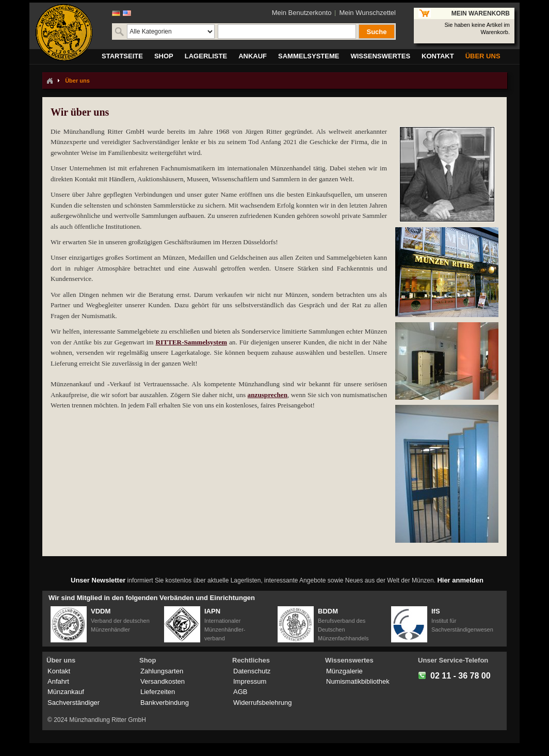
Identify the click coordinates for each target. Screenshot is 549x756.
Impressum (250, 681)
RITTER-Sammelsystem (191, 342)
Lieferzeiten (158, 692)
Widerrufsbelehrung (262, 703)
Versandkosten (163, 681)
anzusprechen (268, 395)
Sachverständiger (74, 703)
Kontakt (59, 671)
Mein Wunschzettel (367, 13)
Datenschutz (252, 671)
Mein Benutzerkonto (302, 13)
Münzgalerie (344, 671)
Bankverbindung (165, 703)
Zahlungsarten (162, 671)
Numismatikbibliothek (358, 681)
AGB (240, 692)
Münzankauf (66, 692)
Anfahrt (58, 681)
